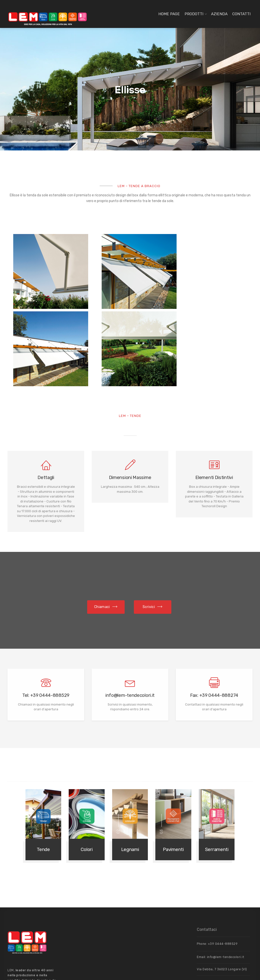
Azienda (219, 14)
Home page (169, 14)
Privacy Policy (229, 888)
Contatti (241, 14)
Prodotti (194, 14)
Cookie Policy (207, 888)
